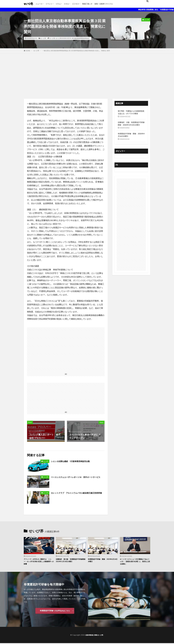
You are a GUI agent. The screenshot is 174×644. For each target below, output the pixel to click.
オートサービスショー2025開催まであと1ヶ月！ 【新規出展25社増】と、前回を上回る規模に (135, 562)
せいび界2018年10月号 (63, 38)
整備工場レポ (87, 4)
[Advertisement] (87, 75)
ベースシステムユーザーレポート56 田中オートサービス (78, 479)
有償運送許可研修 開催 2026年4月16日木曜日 (131, 135)
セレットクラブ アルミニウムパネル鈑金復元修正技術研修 (78, 494)
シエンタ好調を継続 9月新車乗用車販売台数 (74, 461)
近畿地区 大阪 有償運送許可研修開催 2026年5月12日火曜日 (131, 124)
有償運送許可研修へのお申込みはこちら (55, 612)
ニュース (39, 4)
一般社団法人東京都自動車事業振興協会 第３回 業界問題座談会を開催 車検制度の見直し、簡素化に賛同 (76, 51)
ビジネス (76, 4)
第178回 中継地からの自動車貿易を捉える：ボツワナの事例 (131, 112)
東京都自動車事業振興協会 (80, 38)
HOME (28, 51)
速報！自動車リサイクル (104, 4)
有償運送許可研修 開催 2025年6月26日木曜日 (103, 561)
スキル (66, 4)
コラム (58, 4)
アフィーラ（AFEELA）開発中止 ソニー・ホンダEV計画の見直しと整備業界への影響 (38, 562)
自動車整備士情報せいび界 (94, 636)
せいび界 (43, 38)
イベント (49, 4)
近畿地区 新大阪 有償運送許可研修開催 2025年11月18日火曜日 (71, 561)
